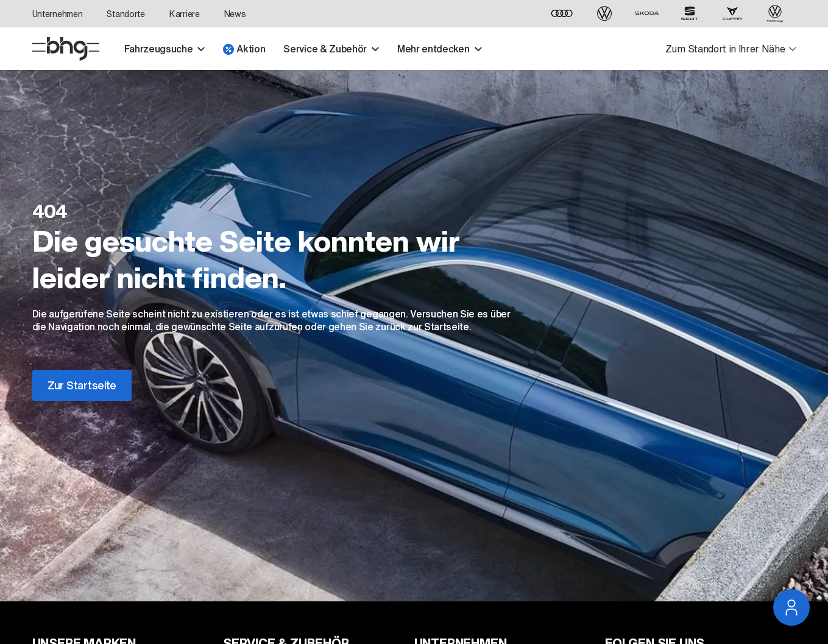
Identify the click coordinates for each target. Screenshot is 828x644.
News (235, 14)
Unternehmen (58, 14)
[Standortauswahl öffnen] (731, 49)
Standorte (126, 14)
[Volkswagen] (604, 14)
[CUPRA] (732, 14)
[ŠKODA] (647, 14)
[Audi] (562, 14)
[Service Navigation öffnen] (791, 607)
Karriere (185, 14)
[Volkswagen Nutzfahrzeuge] (775, 14)
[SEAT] (690, 14)
